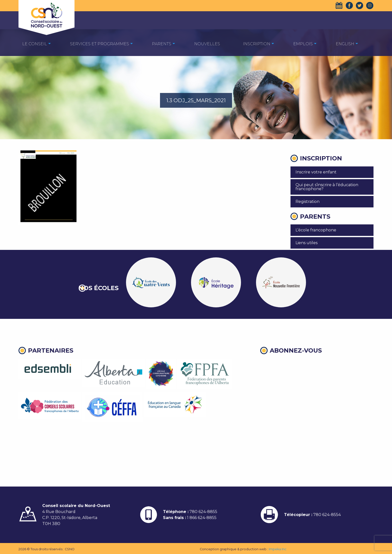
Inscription (257, 44)
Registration (307, 202)
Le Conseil (35, 44)
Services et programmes (99, 44)
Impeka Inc (278, 549)
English (345, 44)
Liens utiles (306, 243)
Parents (162, 44)
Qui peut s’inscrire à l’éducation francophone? (327, 187)
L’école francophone (316, 230)
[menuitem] (35, 44)
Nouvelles (207, 44)
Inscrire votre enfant (316, 172)
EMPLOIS (303, 44)
